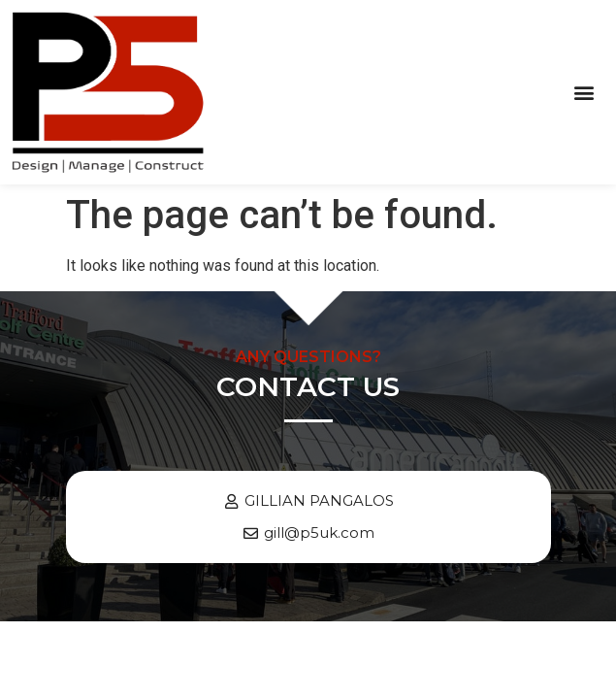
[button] (584, 92)
